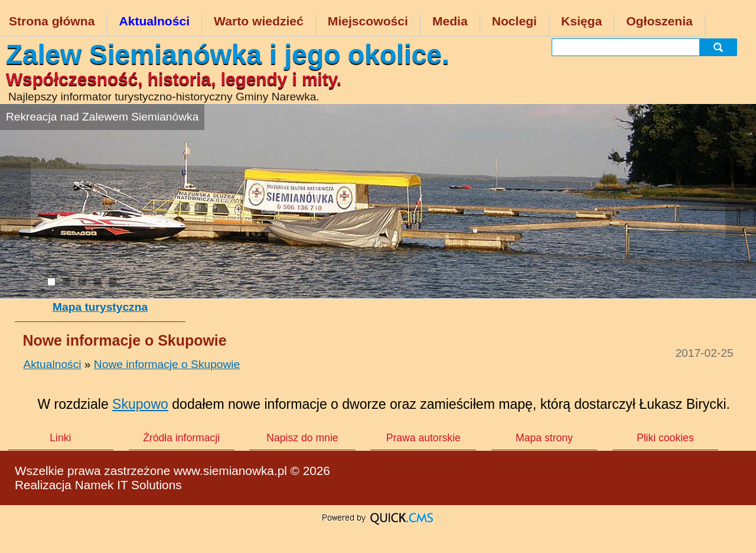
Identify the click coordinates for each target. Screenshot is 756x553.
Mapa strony (544, 438)
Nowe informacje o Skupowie (167, 364)
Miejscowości (368, 21)
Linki (60, 438)
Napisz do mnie (302, 438)
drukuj (736, 483)
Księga (581, 21)
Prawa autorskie (423, 438)
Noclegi (514, 21)
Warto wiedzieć (259, 21)
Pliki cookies (665, 438)
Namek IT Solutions (128, 485)
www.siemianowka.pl (230, 471)
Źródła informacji (181, 438)
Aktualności (154, 21)
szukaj (721, 47)
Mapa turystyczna (100, 307)
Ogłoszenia (659, 21)
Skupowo (140, 404)
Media (450, 21)
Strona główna (52, 21)
